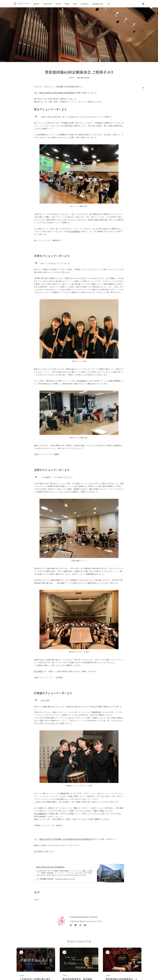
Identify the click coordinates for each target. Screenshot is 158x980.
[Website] (71, 925)
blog (67, 4)
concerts (48, 4)
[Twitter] (76, 925)
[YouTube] (85, 925)
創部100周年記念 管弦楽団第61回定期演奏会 (57, 93)
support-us (98, 4)
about (36, 4)
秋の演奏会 (81, 381)
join (75, 4)
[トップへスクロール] (143, 88)
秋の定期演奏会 (74, 231)
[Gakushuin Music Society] (61, 921)
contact (85, 4)
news (58, 4)
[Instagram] (80, 925)
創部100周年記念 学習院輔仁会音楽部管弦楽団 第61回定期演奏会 (66, 839)
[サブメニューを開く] (109, 4)
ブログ (71, 78)
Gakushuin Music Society (84, 917)
